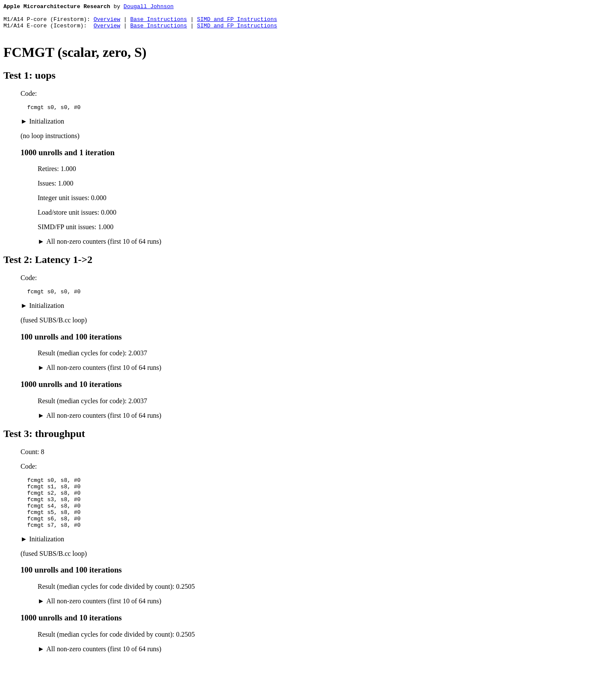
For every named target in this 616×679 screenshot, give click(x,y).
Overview (107, 23)
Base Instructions (158, 23)
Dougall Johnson (149, 7)
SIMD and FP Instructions (237, 23)
